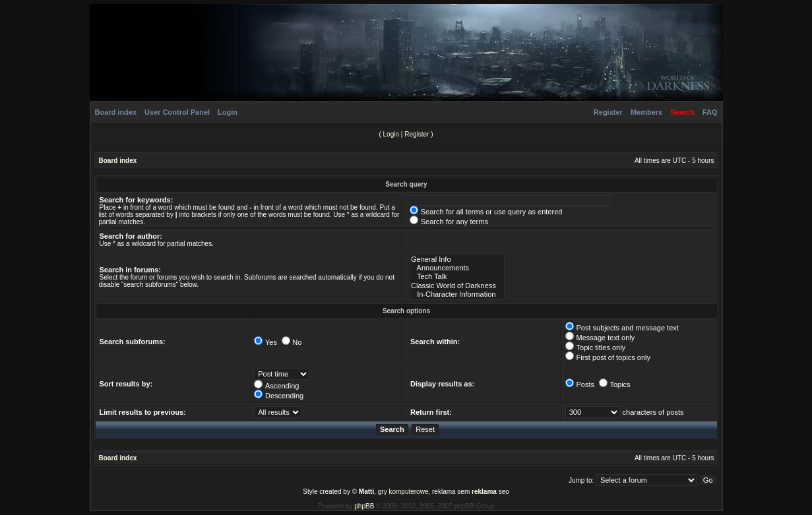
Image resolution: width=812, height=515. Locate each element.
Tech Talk (457, 277)
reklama (484, 492)
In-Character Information (457, 294)
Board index (116, 112)
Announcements (457, 268)
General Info (457, 259)
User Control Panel (177, 112)
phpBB (364, 506)
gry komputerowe (403, 492)
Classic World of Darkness (457, 286)
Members (646, 112)
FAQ (710, 112)
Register (608, 112)
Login (228, 112)
